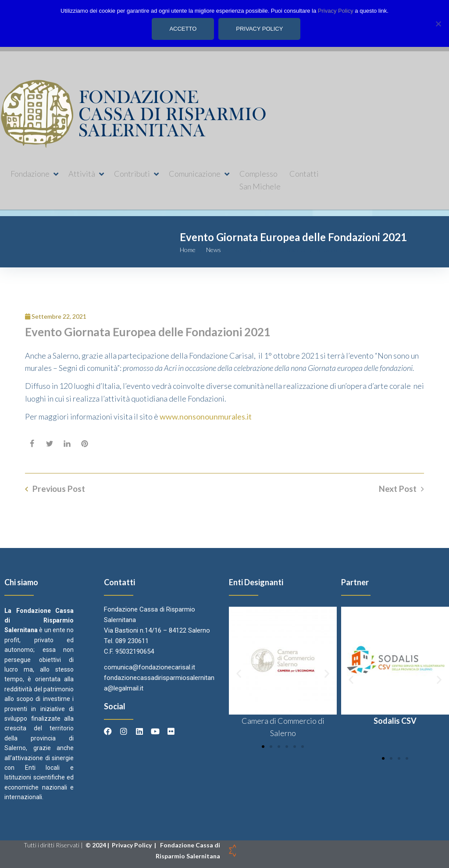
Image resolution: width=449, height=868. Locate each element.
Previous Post (59, 489)
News (214, 250)
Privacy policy (260, 29)
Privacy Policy (132, 845)
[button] (35, 174)
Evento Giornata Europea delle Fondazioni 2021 (148, 332)
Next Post (398, 489)
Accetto (183, 29)
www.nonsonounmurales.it (206, 416)
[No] (438, 23)
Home (188, 250)
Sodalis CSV (395, 721)
